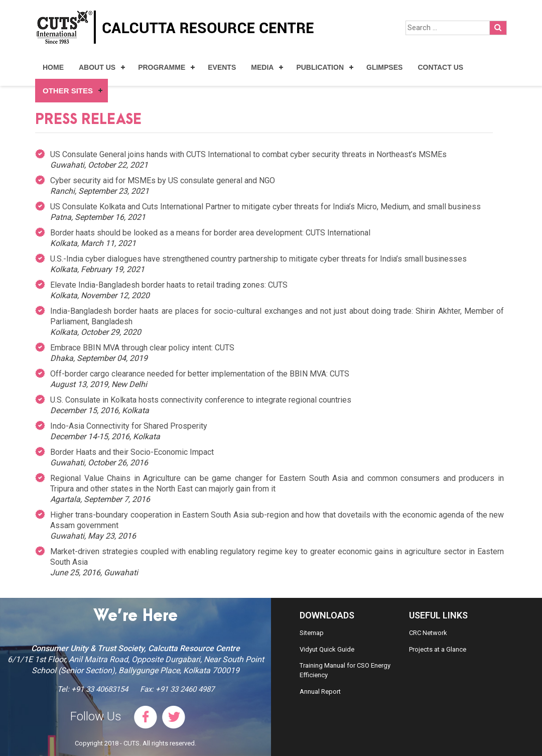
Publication (320, 67)
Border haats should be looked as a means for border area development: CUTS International (210, 233)
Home (53, 67)
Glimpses (384, 67)
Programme (162, 67)
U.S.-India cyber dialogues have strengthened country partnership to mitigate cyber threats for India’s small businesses (258, 259)
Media (262, 67)
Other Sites (68, 91)
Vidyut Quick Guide (327, 649)
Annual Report (320, 691)
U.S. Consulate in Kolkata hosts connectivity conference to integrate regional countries (201, 400)
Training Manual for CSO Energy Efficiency (345, 670)
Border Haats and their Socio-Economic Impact (132, 452)
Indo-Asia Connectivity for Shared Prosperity (129, 426)
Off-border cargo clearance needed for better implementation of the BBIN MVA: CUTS (200, 374)
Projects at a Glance (438, 649)
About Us (97, 67)
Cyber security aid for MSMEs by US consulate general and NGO (163, 180)
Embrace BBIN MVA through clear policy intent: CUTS (142, 348)
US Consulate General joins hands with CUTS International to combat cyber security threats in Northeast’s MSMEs (248, 154)
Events (222, 67)
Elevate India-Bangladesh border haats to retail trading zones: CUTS (169, 285)
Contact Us (440, 67)
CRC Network (428, 633)
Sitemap (312, 633)
